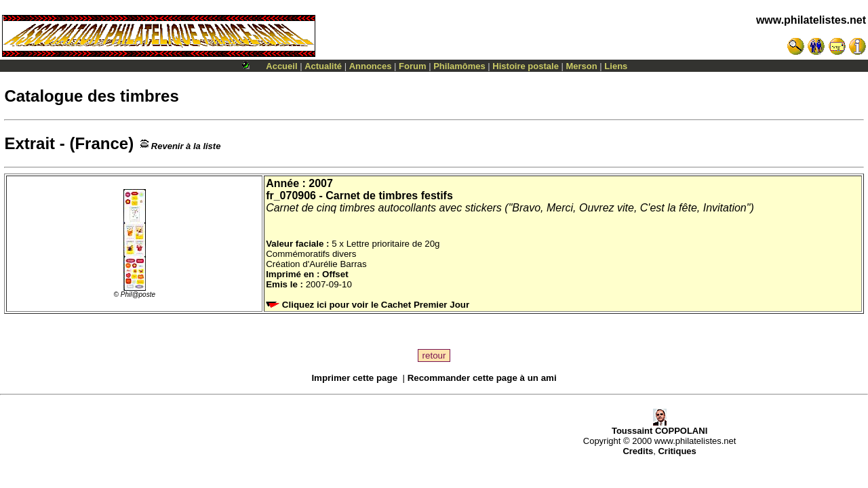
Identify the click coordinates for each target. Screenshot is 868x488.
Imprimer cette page (354, 378)
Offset (335, 274)
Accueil (281, 66)
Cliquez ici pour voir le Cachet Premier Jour (369, 305)
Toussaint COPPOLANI (659, 427)
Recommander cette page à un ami (482, 378)
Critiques (677, 451)
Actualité (323, 66)
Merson (582, 66)
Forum (412, 66)
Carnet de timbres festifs (389, 196)
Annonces (371, 66)
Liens (616, 66)
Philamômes (459, 66)
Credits (638, 451)
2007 (321, 183)
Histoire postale (526, 66)
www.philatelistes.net (811, 20)
